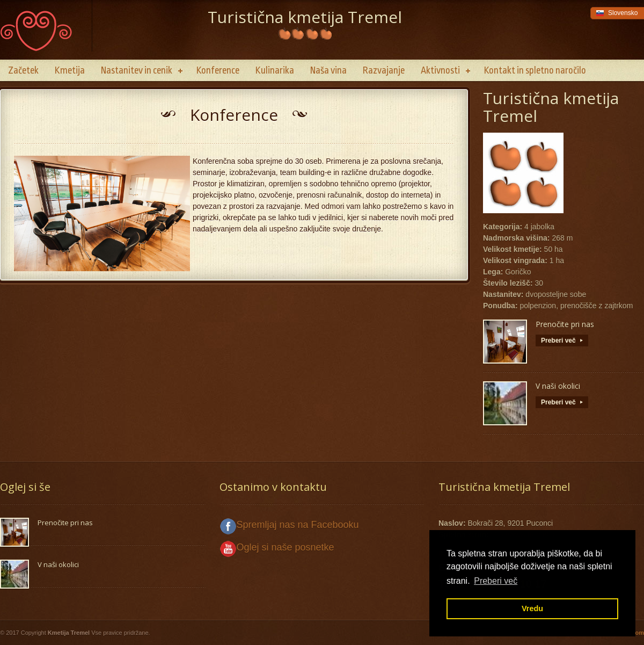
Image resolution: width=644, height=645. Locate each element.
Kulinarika (275, 70)
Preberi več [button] (496, 581)
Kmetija (70, 70)
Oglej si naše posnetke (286, 547)
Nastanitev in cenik (137, 70)
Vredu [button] (532, 608)
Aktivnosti (440, 70)
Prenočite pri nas (565, 324)
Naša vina (328, 70)
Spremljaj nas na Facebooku (298, 525)
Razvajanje (384, 70)
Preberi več (562, 340)
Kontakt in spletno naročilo (535, 70)
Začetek (23, 70)
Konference (218, 70)
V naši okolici (558, 386)
